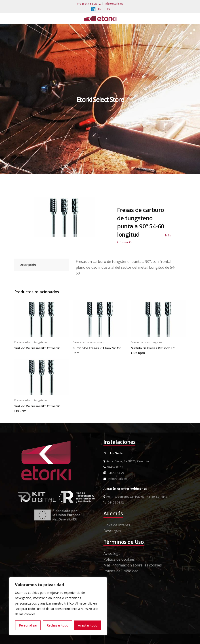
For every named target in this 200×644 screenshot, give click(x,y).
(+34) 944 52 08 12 (89, 4)
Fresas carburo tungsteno (31, 342)
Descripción (28, 265)
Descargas (112, 531)
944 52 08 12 (113, 467)
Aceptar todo (88, 625)
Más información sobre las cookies (133, 565)
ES (108, 9)
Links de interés (117, 525)
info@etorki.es (114, 4)
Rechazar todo (58, 625)
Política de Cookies (119, 559)
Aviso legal (112, 553)
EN (100, 9)
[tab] (42, 265)
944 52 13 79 (114, 473)
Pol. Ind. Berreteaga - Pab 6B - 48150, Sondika (135, 497)
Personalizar (28, 625)
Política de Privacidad (121, 571)
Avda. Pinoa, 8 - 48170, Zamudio (126, 461)
